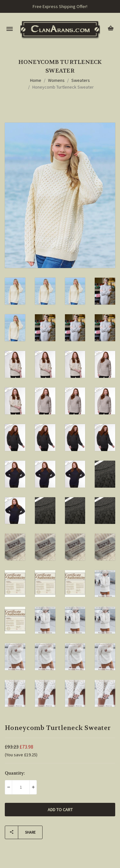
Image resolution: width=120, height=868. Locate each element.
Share (20, 832)
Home (36, 80)
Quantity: (15, 773)
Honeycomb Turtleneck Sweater (63, 87)
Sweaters (81, 80)
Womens (56, 80)
